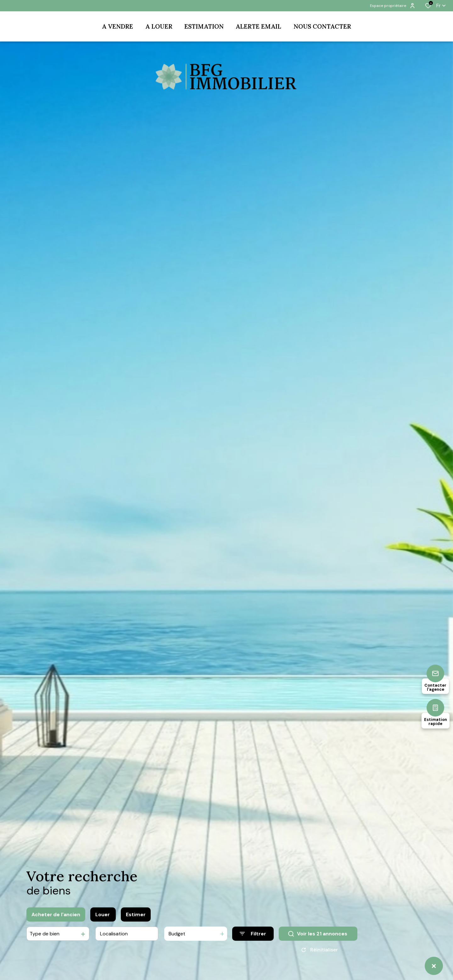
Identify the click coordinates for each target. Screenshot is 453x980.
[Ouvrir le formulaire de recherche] (253, 936)
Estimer (136, 917)
